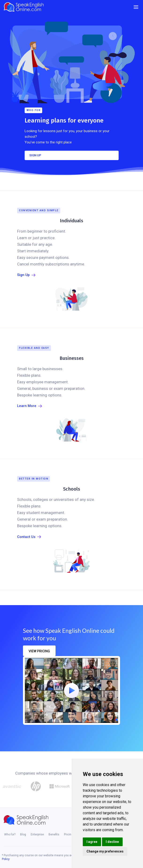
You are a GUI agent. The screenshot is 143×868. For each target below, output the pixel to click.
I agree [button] (92, 842)
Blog (23, 834)
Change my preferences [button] (105, 851)
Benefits (54, 834)
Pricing (68, 834)
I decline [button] (112, 842)
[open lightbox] (71, 690)
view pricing (39, 651)
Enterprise (37, 834)
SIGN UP (35, 155)
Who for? (10, 834)
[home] (25, 7)
